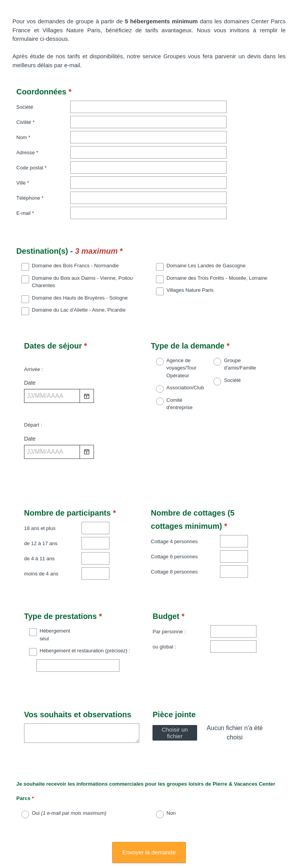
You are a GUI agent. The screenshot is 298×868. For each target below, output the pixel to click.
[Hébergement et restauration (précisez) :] (78, 642)
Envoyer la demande (149, 808)
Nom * (23, 137)
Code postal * (31, 168)
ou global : (164, 623)
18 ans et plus (40, 505)
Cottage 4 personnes (174, 518)
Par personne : (169, 608)
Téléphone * (30, 198)
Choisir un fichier (175, 702)
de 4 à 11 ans (39, 535)
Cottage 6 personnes (174, 533)
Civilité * (25, 122)
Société (25, 107)
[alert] (82, 392)
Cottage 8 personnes (174, 548)
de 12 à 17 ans (41, 520)
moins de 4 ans (41, 550)
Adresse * (27, 153)
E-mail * (25, 213)
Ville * (23, 183)
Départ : (33, 408)
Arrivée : (33, 353)
